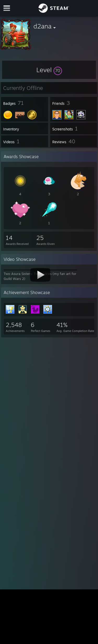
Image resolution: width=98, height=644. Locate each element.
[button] (49, 70)
